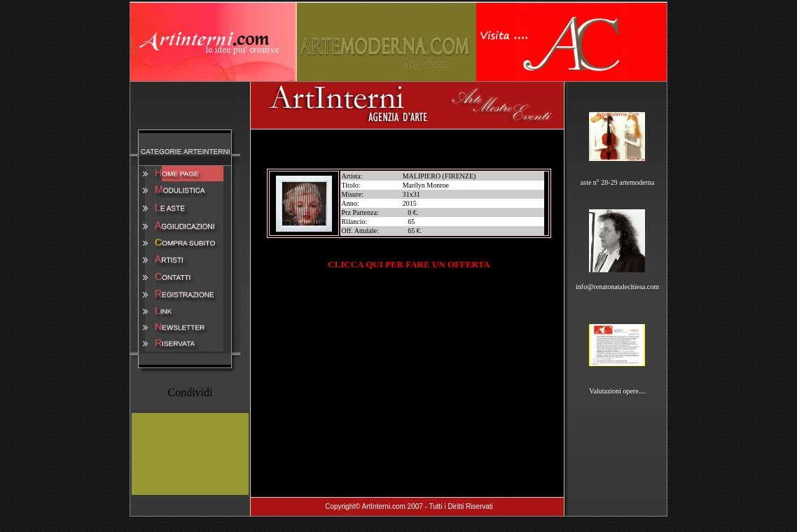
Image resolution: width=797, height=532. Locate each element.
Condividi (190, 392)
